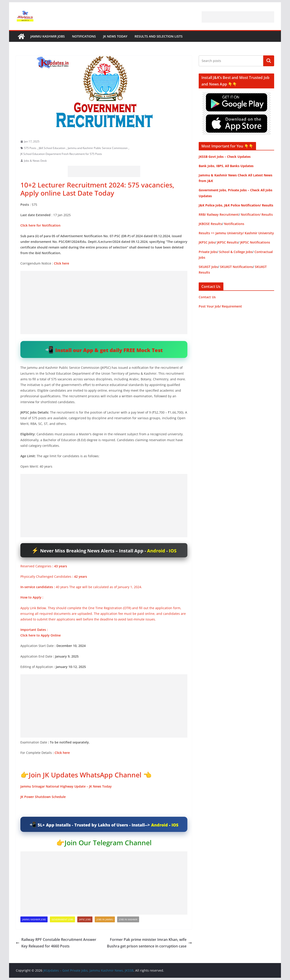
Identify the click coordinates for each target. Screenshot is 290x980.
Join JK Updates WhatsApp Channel (85, 775)
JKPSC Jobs (85, 919)
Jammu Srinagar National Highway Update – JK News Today (66, 786)
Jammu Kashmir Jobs (48, 36)
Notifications (84, 36)
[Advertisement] (238, 17)
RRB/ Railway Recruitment (219, 214)
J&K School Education (52, 148)
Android (156, 551)
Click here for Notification (40, 225)
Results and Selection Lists (159, 36)
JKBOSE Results (210, 224)
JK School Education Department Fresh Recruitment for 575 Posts (61, 154)
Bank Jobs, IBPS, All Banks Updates (226, 166)
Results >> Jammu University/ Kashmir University (236, 233)
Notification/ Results (257, 214)
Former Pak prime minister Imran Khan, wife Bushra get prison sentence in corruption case (149, 943)
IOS (173, 551)
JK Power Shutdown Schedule (43, 797)
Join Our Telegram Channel (108, 843)
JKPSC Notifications (255, 242)
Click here (62, 753)
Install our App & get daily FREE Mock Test (109, 350)
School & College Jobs (236, 252)
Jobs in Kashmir (128, 919)
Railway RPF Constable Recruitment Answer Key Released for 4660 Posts (56, 943)
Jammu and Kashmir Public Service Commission (98, 148)
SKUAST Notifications (236, 267)
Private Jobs (208, 252)
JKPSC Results (228, 242)
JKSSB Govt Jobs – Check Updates (225, 157)
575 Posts (30, 148)
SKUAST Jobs (208, 267)
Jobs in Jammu (105, 919)
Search (269, 61)
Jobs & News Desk (35, 161)
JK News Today (115, 36)
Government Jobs (62, 919)
